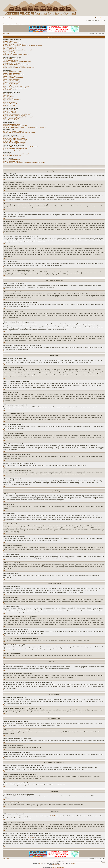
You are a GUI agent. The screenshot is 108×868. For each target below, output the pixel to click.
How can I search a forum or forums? (14, 137)
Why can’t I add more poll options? (13, 78)
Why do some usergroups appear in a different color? (18, 117)
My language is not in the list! (11, 63)
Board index (6, 33)
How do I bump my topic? (10, 89)
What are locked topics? (10, 104)
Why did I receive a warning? (11, 84)
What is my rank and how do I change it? (15, 66)
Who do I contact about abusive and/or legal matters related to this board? (24, 163)
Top (4, 179)
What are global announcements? (13, 100)
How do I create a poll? (10, 76)
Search (103, 18)
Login (5, 18)
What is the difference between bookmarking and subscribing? (21, 147)
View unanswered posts (9, 24)
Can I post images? (9, 98)
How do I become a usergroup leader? (14, 116)
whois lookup (31, 837)
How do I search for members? (12, 141)
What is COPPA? (8, 52)
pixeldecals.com (56, 865)
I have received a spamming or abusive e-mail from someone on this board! (24, 127)
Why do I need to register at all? (12, 43)
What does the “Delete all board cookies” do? (16, 54)
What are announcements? (11, 101)
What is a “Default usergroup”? (12, 119)
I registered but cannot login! (11, 49)
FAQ (97, 18)
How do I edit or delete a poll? (12, 79)
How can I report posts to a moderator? (14, 85)
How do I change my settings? (12, 59)
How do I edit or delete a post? (12, 73)
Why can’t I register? (9, 53)
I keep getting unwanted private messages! (15, 126)
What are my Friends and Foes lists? (14, 131)
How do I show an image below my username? (16, 65)
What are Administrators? (10, 110)
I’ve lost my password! (9, 47)
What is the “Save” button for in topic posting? (16, 87)
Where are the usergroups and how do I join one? (17, 114)
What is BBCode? (8, 94)
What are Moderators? (10, 111)
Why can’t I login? (8, 41)
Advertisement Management (58, 867)
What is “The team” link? (10, 120)
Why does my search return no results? (14, 138)
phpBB (41, 863)
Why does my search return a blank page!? (15, 140)
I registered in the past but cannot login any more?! (18, 50)
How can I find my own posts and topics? (15, 143)
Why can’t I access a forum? (11, 81)
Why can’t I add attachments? (12, 82)
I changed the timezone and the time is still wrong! (17, 62)
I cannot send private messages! (12, 124)
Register (11, 18)
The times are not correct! (10, 60)
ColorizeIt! (73, 863)
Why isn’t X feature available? (12, 161)
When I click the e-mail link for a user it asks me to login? (19, 68)
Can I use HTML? (8, 95)
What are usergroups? (10, 113)
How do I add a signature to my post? (14, 75)
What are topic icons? (9, 105)
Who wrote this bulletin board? (12, 160)
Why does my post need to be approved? (15, 88)
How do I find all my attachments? (13, 156)
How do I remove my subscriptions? (13, 150)
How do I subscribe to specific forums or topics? (17, 148)
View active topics (20, 24)
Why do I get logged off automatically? (14, 44)
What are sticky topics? (10, 103)
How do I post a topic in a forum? (12, 72)
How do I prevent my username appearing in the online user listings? (23, 46)
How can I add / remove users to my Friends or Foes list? (19, 133)
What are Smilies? (8, 97)
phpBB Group (54, 816)
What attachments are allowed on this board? (16, 154)
